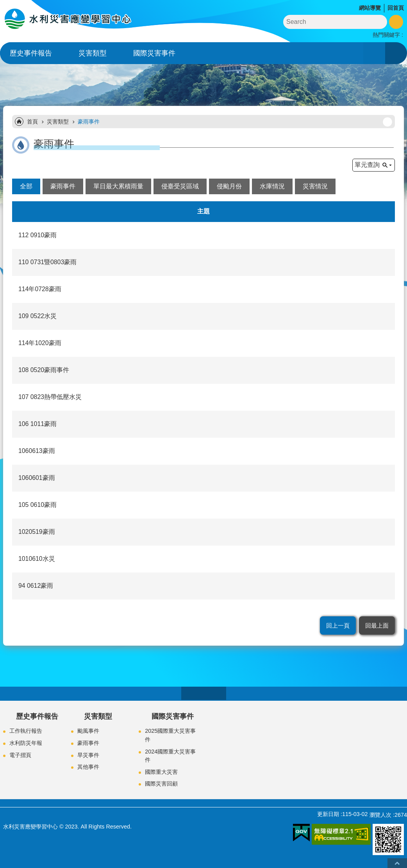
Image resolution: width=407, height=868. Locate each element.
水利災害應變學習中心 (68, 19)
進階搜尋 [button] (396, 22)
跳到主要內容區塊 (4, 4)
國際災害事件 (154, 53)
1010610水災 (37, 559)
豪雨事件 (89, 122)
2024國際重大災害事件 (170, 756)
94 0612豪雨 (36, 586)
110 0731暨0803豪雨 (47, 262)
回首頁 (396, 8)
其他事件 (88, 767)
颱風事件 (88, 731)
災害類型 (93, 53)
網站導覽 (370, 8)
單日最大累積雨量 (118, 186)
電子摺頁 (20, 755)
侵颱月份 (229, 186)
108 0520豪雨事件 (44, 370)
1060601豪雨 (37, 478)
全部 (26, 186)
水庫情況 (272, 186)
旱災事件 (88, 755)
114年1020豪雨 (40, 343)
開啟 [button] (374, 53)
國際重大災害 (161, 772)
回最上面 (397, 863)
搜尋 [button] (380, 22)
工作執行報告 (26, 731)
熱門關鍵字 (386, 35)
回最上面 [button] (377, 625)
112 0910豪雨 (37, 235)
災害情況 (315, 186)
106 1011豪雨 (37, 424)
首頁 (32, 122)
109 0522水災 (37, 316)
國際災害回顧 (161, 784)
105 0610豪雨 (37, 505)
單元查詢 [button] (367, 165)
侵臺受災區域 (180, 186)
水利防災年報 (26, 743)
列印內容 (387, 122)
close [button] (204, 693)
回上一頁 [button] (338, 625)
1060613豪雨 (37, 451)
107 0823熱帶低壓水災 (50, 397)
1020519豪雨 (37, 532)
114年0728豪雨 (40, 289)
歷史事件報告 (31, 53)
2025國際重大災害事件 (170, 735)
